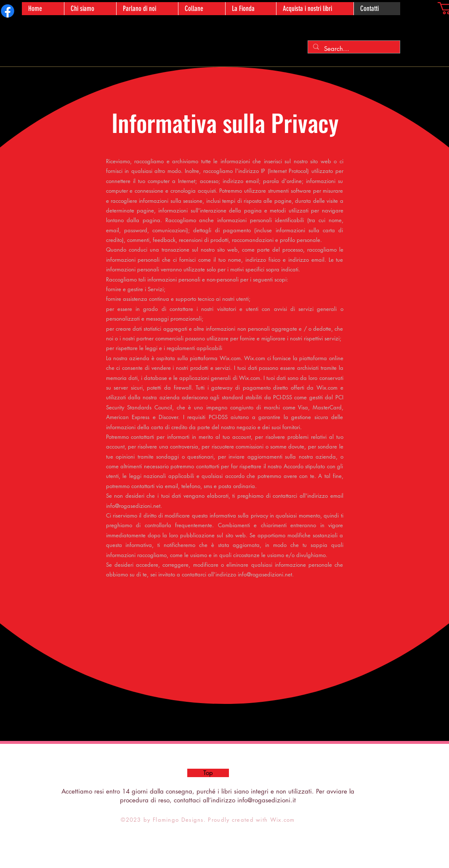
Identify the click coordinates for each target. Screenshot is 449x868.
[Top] (208, 773)
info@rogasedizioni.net (133, 506)
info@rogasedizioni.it (267, 800)
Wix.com (283, 820)
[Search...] (353, 49)
